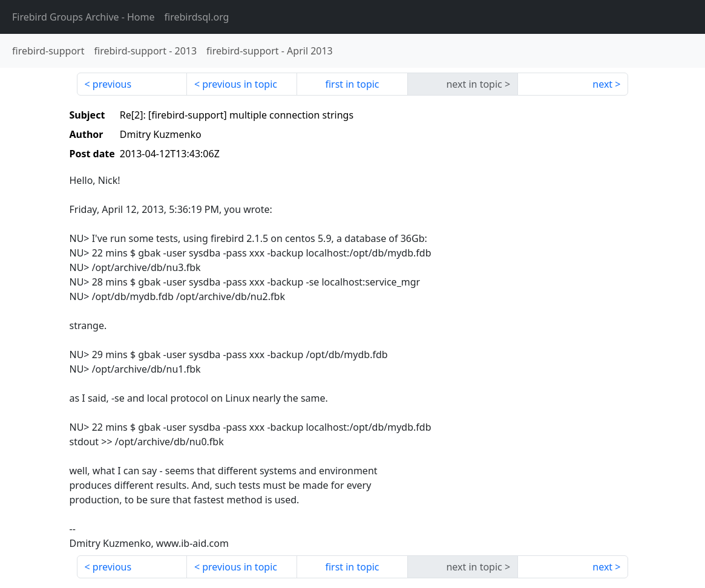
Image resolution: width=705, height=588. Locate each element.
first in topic (352, 84)
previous (112, 84)
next (602, 84)
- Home (84, 17)
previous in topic (240, 84)
